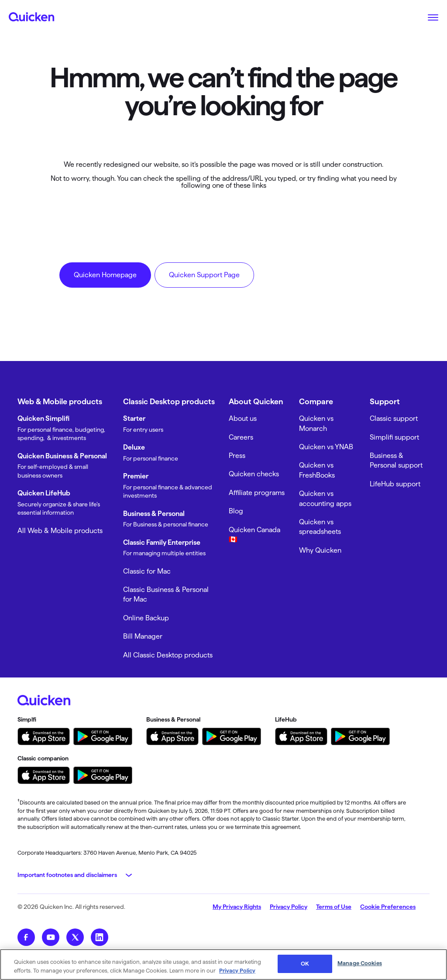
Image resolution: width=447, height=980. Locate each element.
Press (237, 456)
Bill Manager (143, 636)
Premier (136, 476)
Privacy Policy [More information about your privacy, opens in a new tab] (237, 970)
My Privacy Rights (237, 907)
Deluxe (134, 447)
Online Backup (146, 618)
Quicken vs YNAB (326, 447)
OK (305, 963)
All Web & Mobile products (60, 531)
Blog (236, 511)
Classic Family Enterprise (162, 542)
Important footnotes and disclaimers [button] (67, 875)
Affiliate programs (257, 493)
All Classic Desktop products (168, 655)
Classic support (394, 418)
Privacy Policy (289, 907)
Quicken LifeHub (44, 493)
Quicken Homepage (105, 275)
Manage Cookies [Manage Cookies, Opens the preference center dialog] (360, 963)
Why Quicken (320, 550)
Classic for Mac (147, 571)
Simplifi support (394, 437)
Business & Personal (154, 514)
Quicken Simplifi (43, 418)
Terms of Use (334, 907)
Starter (134, 418)
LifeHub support (395, 484)
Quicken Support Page (204, 275)
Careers (241, 437)
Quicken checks (254, 474)
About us (243, 418)
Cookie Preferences (388, 907)
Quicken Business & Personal (62, 456)
